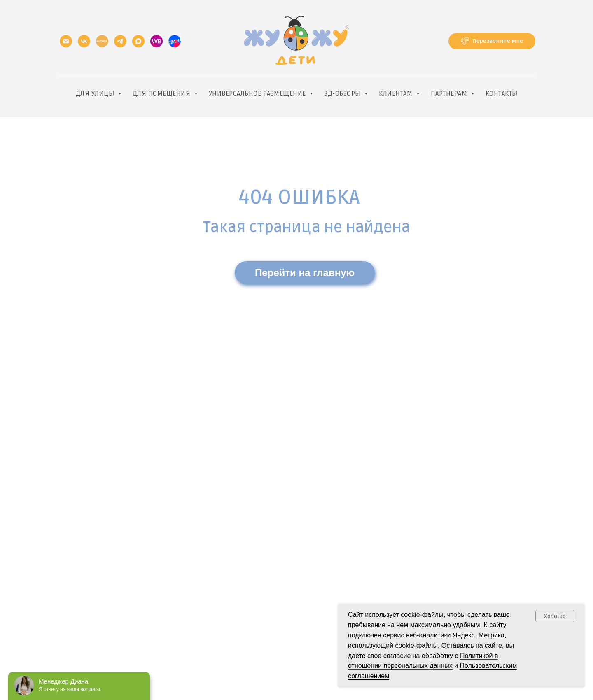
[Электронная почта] (66, 41)
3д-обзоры (343, 94)
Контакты (502, 94)
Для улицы (96, 94)
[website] (156, 41)
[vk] (84, 41)
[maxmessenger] (138, 41)
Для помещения (162, 94)
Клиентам (397, 94)
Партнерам (450, 94)
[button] (492, 41)
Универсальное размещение (258, 94)
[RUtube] (102, 41)
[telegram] (120, 41)
